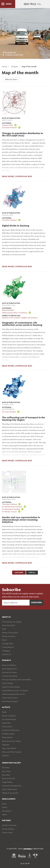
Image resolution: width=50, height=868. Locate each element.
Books (4, 712)
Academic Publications (11, 730)
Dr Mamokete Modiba (11, 509)
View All (32, 573)
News (4, 804)
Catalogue (6, 651)
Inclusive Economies (10, 676)
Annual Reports (8, 647)
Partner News (7, 833)
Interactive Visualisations (12, 786)
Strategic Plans (8, 644)
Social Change (7, 683)
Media (4, 815)
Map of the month (29, 67)
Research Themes (9, 665)
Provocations (7, 727)
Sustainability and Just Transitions (15, 691)
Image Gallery (7, 782)
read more (8, 176)
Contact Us (6, 654)
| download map (23, 176)
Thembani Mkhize (10, 504)
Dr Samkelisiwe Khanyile (12, 507)
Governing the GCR (9, 669)
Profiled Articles (8, 734)
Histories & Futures (9, 672)
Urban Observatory (10, 789)
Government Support (10, 701)
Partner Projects (8, 829)
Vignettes (6, 745)
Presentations (7, 737)
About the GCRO (8, 625)
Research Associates (10, 633)
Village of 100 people (10, 793)
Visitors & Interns (9, 636)
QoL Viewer (6, 771)
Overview (6, 768)
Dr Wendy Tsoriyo (9, 512)
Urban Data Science (10, 698)
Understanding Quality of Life (13, 694)
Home (5, 67)
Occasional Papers (9, 719)
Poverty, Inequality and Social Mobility (16, 680)
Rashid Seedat (8, 310)
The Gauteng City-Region (12, 622)
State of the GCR (8, 778)
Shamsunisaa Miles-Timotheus (15, 313)
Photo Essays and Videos (11, 741)
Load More (19, 573)
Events (5, 807)
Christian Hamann (9, 128)
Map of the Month (9, 748)
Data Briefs (6, 723)
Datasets (5, 756)
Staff (4, 629)
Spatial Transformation (11, 687)
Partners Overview (9, 825)
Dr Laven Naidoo (9, 412)
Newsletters (7, 811)
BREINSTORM (39, 849)
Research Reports (9, 716)
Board (4, 640)
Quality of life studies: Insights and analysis (20, 318)
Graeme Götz (8, 125)
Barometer (6, 775)
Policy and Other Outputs (12, 752)
